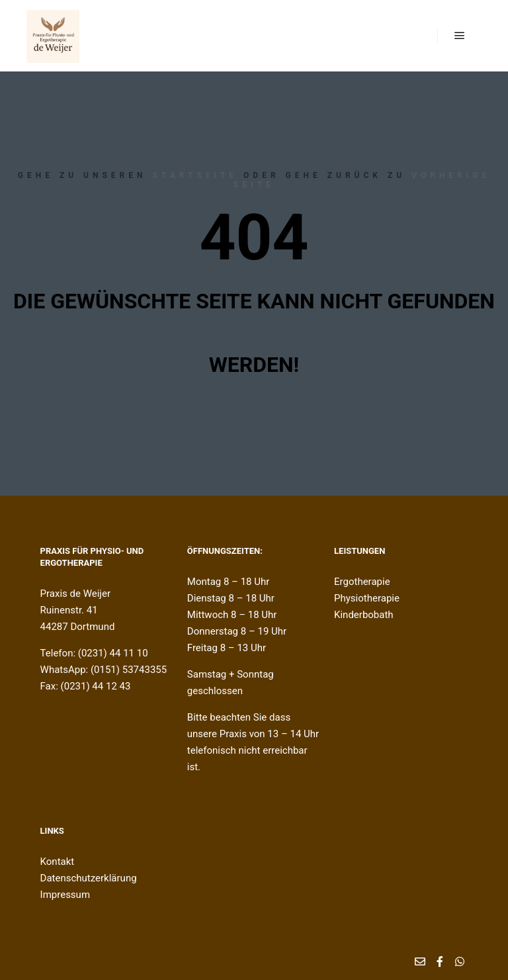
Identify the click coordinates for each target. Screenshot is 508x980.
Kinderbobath (364, 615)
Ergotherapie (362, 582)
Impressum (65, 895)
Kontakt (58, 862)
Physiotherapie (367, 598)
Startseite (195, 175)
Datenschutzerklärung (89, 878)
